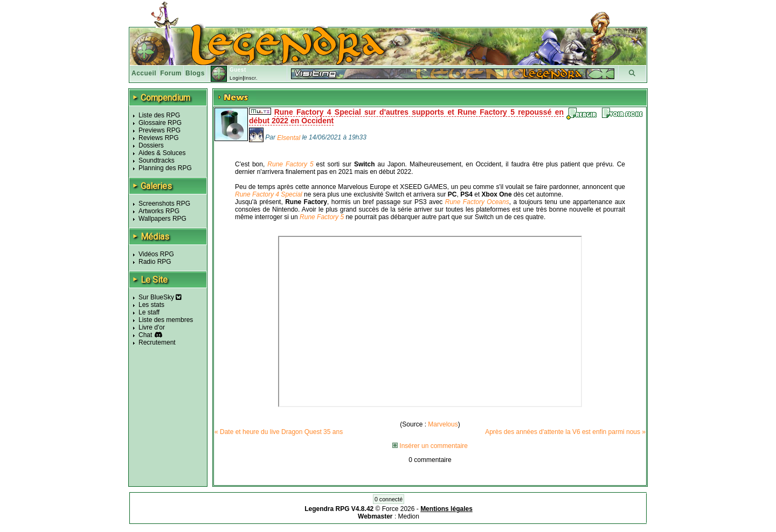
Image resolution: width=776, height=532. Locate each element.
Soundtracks (157, 160)
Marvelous (443, 424)
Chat (145, 335)
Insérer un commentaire (430, 446)
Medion (409, 516)
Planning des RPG (165, 168)
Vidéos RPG (156, 254)
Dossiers (151, 145)
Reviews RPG (159, 138)
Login (236, 78)
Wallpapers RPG (162, 219)
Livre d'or (152, 327)
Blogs (195, 73)
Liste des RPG (159, 115)
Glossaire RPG (160, 123)
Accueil (144, 73)
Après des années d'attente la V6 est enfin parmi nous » (565, 432)
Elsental (289, 138)
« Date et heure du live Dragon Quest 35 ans (279, 432)
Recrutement (157, 342)
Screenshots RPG (164, 204)
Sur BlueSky (160, 297)
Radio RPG (155, 262)
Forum (171, 73)
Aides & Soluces (162, 153)
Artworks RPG (159, 211)
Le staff (149, 312)
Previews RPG (160, 130)
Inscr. (251, 78)
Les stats (151, 305)
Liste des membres (166, 320)
